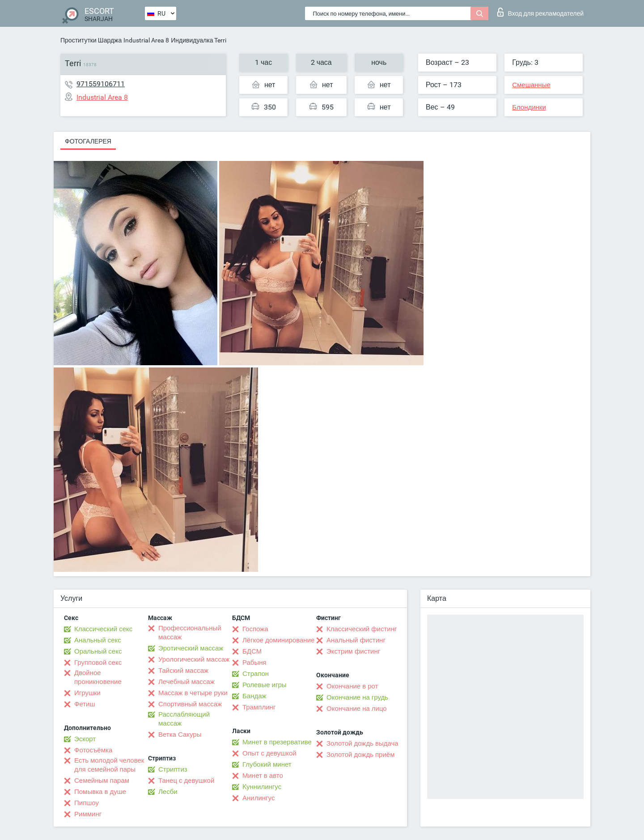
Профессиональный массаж (190, 633)
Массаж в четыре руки (193, 693)
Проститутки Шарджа (91, 40)
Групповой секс (98, 663)
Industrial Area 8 (146, 40)
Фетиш (85, 704)
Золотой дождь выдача (362, 743)
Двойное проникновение (98, 677)
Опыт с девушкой (269, 753)
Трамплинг (259, 707)
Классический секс (103, 629)
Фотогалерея (88, 141)
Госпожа (255, 629)
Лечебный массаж (186, 682)
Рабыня (254, 663)
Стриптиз (173, 769)
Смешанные (531, 85)
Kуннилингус (262, 787)
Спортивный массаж (190, 704)
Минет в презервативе (277, 742)
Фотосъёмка (93, 750)
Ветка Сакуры (180, 734)
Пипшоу (87, 803)
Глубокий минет (267, 764)
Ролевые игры (265, 685)
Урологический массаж (194, 659)
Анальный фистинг (356, 640)
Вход (540, 12)
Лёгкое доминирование (278, 640)
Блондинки (529, 107)
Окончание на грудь (357, 697)
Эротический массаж (191, 648)
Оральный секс (98, 651)
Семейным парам (102, 781)
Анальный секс (98, 640)
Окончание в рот (352, 686)
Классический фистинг (362, 629)
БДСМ (252, 651)
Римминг (88, 814)
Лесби (168, 792)
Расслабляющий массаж (184, 719)
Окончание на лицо (357, 709)
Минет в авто (263, 776)
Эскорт (85, 739)
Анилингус (258, 798)
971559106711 (101, 84)
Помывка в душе (100, 792)
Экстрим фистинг (353, 651)
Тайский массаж (183, 671)
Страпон (256, 674)
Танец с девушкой (186, 781)
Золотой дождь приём (360, 755)
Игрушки (87, 693)
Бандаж (254, 696)
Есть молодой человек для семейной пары (109, 765)
